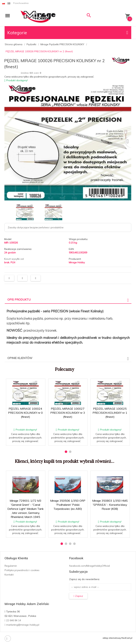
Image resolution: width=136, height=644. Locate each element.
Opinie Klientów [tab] (20, 358)
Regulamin (11, 566)
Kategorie (68, 33)
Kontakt (9, 575)
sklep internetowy (112, 638)
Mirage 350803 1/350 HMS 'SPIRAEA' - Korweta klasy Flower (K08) (110, 505)
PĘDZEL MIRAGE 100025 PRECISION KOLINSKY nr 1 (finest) (110, 413)
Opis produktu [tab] (19, 299)
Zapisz (78, 596)
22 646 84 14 (13, 620)
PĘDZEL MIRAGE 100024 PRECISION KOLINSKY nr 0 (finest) (25, 413)
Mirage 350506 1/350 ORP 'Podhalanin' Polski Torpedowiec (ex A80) (68, 505)
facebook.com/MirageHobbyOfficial (89, 566)
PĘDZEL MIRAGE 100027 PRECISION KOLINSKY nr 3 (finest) (68, 413)
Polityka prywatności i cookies (22, 570)
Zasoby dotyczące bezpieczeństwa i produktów (36, 227)
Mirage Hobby (77, 262)
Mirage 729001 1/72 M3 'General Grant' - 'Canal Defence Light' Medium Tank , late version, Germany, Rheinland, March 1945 (26, 509)
